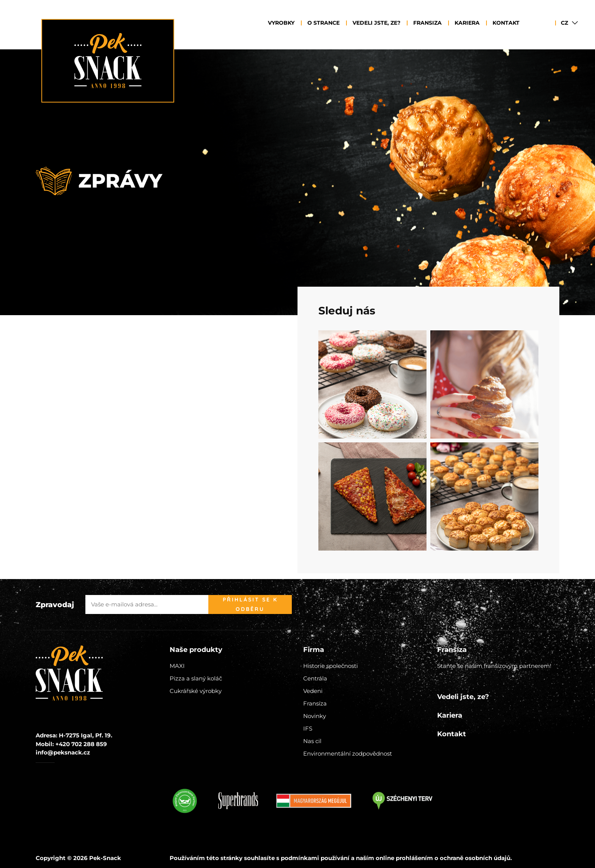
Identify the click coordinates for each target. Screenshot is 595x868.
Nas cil (312, 741)
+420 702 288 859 (81, 744)
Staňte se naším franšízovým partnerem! (494, 666)
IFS (308, 728)
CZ (564, 23)
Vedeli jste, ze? (376, 23)
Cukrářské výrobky (196, 691)
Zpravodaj (55, 605)
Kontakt (506, 23)
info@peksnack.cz (63, 752)
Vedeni (313, 691)
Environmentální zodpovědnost (348, 754)
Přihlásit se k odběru (250, 604)
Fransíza (315, 703)
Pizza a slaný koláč (196, 678)
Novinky (315, 716)
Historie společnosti (331, 666)
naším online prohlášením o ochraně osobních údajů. (434, 858)
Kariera (467, 23)
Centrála (315, 678)
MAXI (177, 666)
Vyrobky (281, 23)
